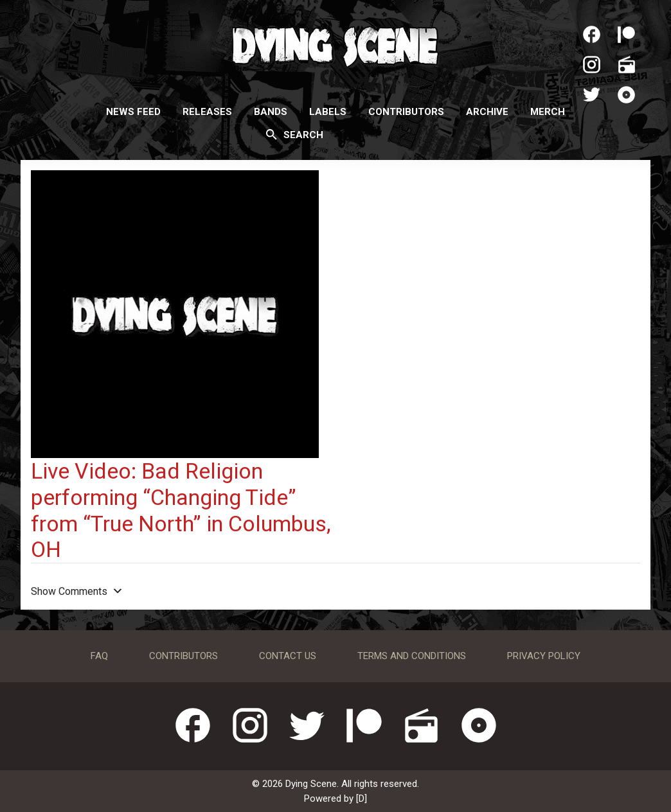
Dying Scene (335, 45)
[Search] (272, 134)
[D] (362, 799)
